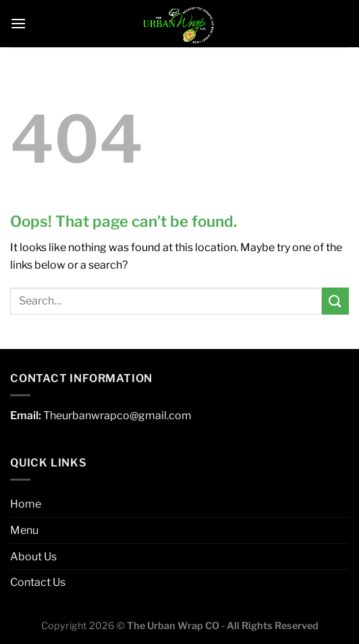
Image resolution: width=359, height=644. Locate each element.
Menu (24, 530)
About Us (33, 557)
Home (26, 504)
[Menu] (18, 23)
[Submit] (335, 301)
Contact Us (38, 582)
